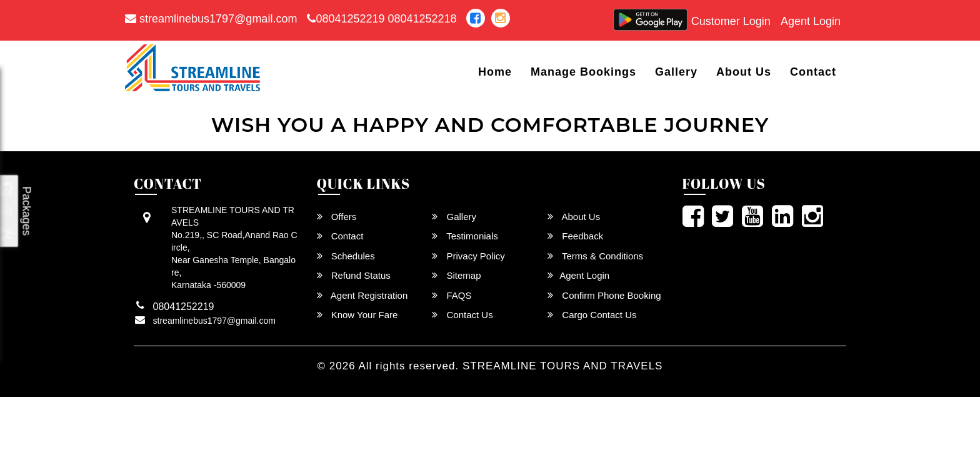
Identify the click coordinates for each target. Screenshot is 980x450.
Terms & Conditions (595, 256)
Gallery (676, 72)
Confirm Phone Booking (604, 295)
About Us (744, 72)
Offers (337, 217)
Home (495, 72)
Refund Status (354, 275)
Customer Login (731, 21)
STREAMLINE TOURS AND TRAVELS (563, 366)
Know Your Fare (357, 315)
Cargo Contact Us (592, 315)
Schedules (346, 256)
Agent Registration (362, 295)
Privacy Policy (468, 256)
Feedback (575, 236)
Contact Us (462, 315)
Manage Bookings (583, 72)
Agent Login (811, 21)
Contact (813, 72)
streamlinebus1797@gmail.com (211, 19)
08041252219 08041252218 (382, 19)
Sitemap (456, 275)
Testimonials (465, 236)
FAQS (452, 295)
